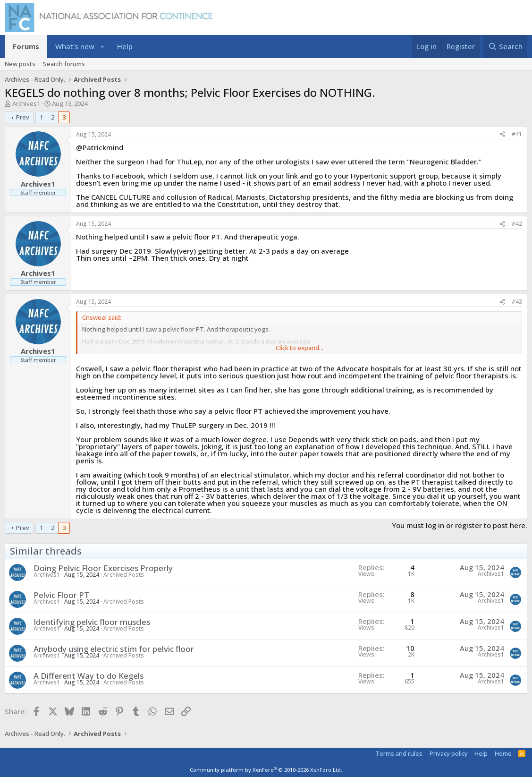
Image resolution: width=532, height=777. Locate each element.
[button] (102, 47)
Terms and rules (399, 753)
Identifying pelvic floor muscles (92, 622)
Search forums (64, 64)
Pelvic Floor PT (61, 595)
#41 (517, 134)
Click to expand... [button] (300, 348)
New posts (20, 64)
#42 (517, 224)
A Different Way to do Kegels (89, 676)
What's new (75, 46)
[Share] (502, 134)
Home (503, 753)
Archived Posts (124, 575)
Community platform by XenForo (266, 770)
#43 (517, 302)
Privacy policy (449, 753)
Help (125, 46)
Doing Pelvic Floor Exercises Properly (103, 568)
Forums (26, 46)
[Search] (505, 47)
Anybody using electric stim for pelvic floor (114, 649)
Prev (23, 117)
